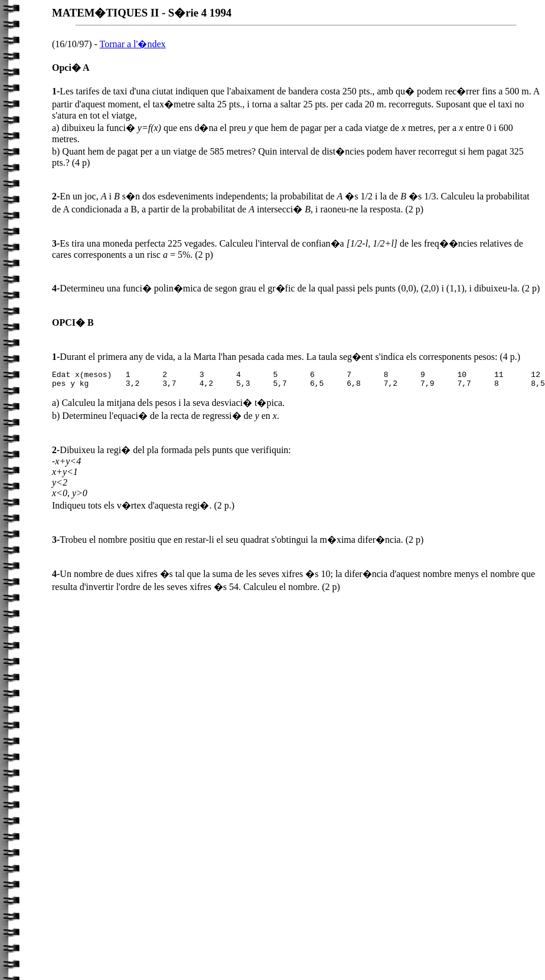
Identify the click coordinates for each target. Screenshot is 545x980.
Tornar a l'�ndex (133, 44)
